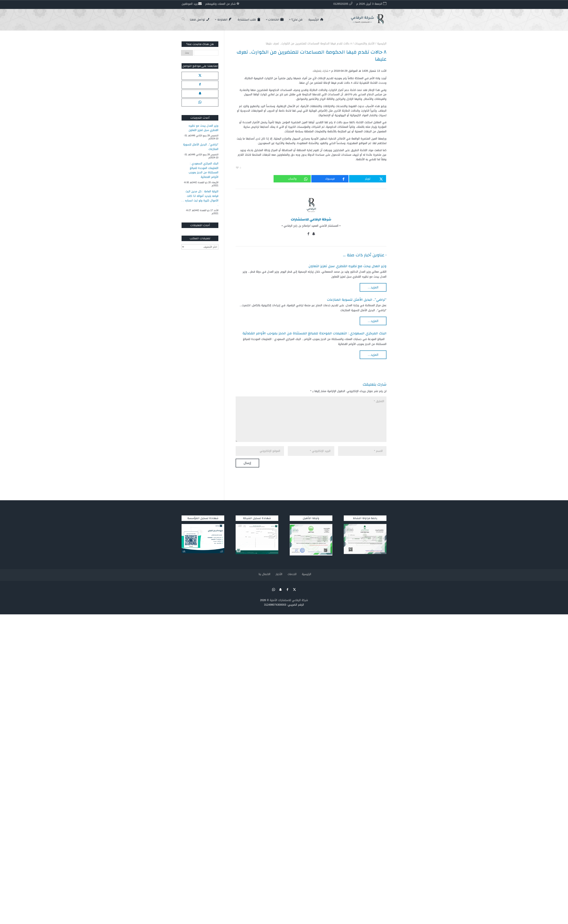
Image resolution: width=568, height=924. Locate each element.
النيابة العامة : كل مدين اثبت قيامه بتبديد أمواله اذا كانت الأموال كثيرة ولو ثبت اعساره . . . (200, 198)
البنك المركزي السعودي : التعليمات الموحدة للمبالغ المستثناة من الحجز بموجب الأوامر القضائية (314, 333)
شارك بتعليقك (321, 71)
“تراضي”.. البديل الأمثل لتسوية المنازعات (357, 300)
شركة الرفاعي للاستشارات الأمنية (289, 600)
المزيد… (373, 287)
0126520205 (341, 4)
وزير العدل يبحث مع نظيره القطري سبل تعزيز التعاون (347, 266)
